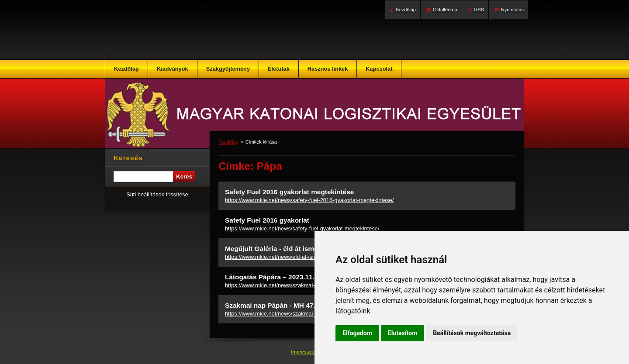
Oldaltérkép (445, 10)
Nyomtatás (512, 10)
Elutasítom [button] (403, 333)
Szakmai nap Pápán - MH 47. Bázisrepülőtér (294, 305)
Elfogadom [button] (357, 333)
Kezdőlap (228, 142)
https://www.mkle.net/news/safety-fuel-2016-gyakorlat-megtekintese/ (309, 200)
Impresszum (305, 352)
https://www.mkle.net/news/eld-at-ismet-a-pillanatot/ (289, 257)
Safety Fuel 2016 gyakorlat (267, 220)
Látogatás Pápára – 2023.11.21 (273, 277)
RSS (479, 10)
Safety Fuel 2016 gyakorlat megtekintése (289, 192)
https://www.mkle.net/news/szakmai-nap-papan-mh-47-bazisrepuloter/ (311, 314)
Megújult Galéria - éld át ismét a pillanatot (291, 249)
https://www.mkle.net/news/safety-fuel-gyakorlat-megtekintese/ (302, 228)
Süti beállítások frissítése (157, 194)
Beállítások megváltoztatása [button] (472, 333)
